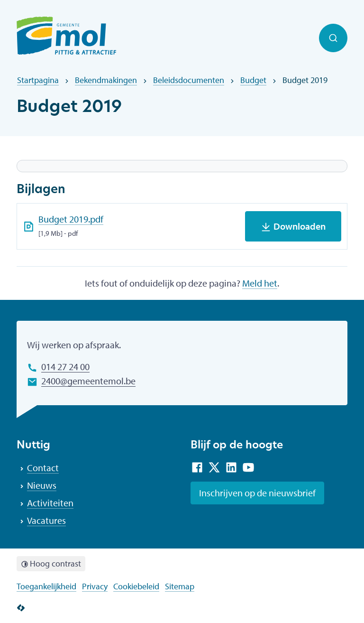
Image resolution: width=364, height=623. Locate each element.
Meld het (260, 283)
